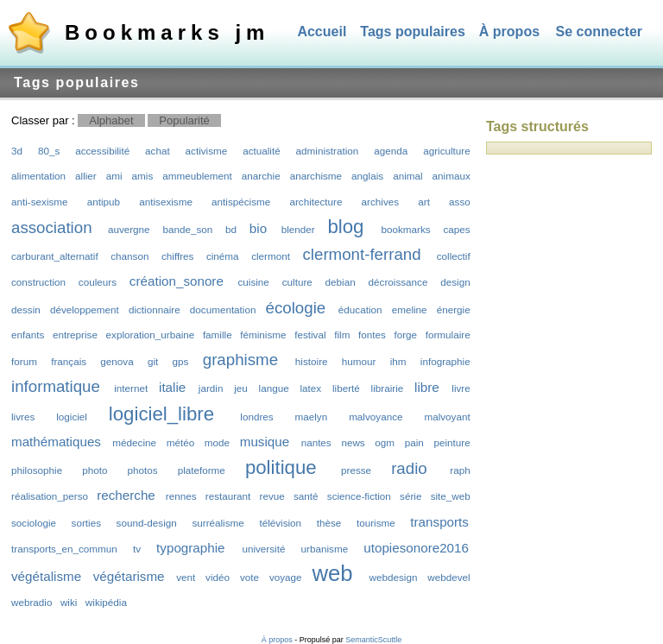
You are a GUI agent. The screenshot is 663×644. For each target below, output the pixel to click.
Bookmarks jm (167, 32)
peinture (452, 442)
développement (85, 309)
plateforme (202, 470)
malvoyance (376, 417)
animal (407, 176)
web (332, 573)
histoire (312, 361)
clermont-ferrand (361, 254)
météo (180, 442)
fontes (372, 335)
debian (341, 282)
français (69, 361)
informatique (56, 386)
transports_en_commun (64, 549)
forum (24, 361)
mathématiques (56, 442)
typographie (190, 548)
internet (131, 388)
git (153, 361)
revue (272, 496)
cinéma (223, 256)
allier (86, 176)
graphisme (240, 360)
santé (306, 496)
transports (439, 522)
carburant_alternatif (55, 256)
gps (181, 361)
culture (297, 282)
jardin (211, 388)
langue (274, 388)
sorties (86, 523)
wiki (69, 602)
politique (281, 467)
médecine (134, 442)
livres (23, 417)
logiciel (72, 417)
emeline (410, 309)
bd (231, 229)
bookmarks (406, 229)
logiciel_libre (161, 414)
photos (142, 470)
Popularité (184, 120)
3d (17, 151)
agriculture (447, 151)
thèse (329, 523)
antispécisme (241, 202)
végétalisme (46, 576)
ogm (385, 442)
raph (460, 470)
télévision (280, 523)
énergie (454, 309)
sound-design (147, 523)
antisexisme (166, 202)
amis (143, 176)
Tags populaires (413, 32)
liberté (346, 388)
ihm (398, 361)
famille (218, 335)
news (353, 442)
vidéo (218, 577)
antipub (104, 202)
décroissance (398, 282)
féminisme (263, 335)
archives (381, 202)
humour (359, 361)
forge (405, 335)
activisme (207, 151)
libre (427, 387)
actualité (262, 151)
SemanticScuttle (373, 640)
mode (217, 442)
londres (256, 417)
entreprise (75, 335)
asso (460, 202)
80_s (49, 151)
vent (186, 577)
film (342, 335)
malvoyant (447, 417)
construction (38, 282)
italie (172, 387)
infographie (445, 361)
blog (345, 227)
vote (249, 577)
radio (409, 468)
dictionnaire (155, 309)
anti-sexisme (40, 202)
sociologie (34, 523)
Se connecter (599, 32)
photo (95, 470)
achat (158, 151)
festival (310, 335)
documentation (223, 309)
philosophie (37, 470)
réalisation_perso (50, 496)
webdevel (448, 577)
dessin (26, 309)
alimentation (38, 176)
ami (114, 176)
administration (328, 151)
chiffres (177, 256)
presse (356, 470)
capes (456, 229)
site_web (451, 496)
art (424, 202)
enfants (28, 335)
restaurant (228, 496)
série (410, 496)
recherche (126, 495)
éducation (360, 309)
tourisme (376, 523)
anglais (367, 176)
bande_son (187, 229)
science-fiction (359, 496)
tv (137, 549)
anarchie (261, 176)
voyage (286, 577)
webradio (32, 602)
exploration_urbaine (151, 335)
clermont (271, 256)
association (52, 227)
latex (310, 388)
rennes (181, 496)
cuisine (253, 282)
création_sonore (177, 281)
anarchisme (316, 176)
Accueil (322, 32)
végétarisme (129, 576)
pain (414, 442)
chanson (129, 256)
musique (265, 442)
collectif (454, 256)
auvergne (129, 229)
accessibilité (102, 151)
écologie (296, 308)
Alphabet (111, 120)
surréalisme (218, 523)
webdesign (394, 577)
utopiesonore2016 (416, 548)
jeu (241, 388)
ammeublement (197, 176)
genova (117, 361)
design (455, 282)
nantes (316, 442)
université (263, 549)
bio (258, 228)
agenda (391, 151)
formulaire (448, 335)
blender (298, 229)
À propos (509, 32)
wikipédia (106, 602)
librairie (388, 388)
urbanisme (325, 549)
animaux (451, 176)
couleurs (98, 282)
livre (461, 388)
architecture (316, 202)
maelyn (312, 417)
